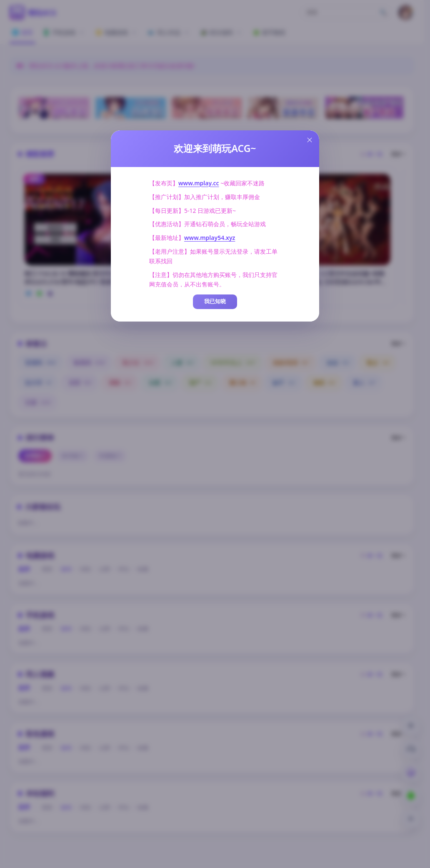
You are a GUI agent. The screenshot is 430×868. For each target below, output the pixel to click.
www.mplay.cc (199, 183)
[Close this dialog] (310, 140)
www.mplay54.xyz (210, 238)
